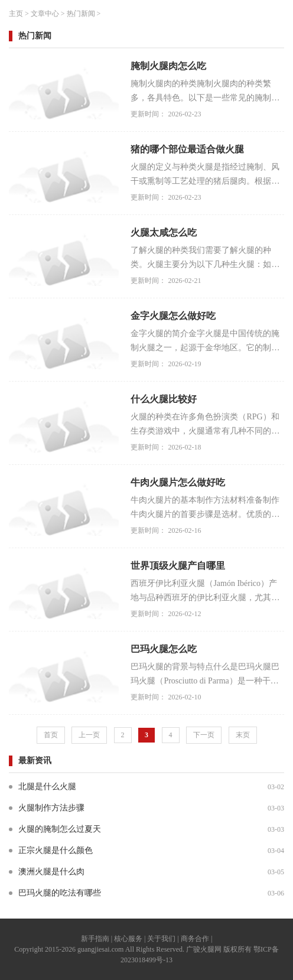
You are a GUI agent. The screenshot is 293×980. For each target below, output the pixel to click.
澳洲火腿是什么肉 (51, 872)
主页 (16, 14)
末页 (243, 735)
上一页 (89, 735)
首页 (51, 735)
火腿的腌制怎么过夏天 (60, 829)
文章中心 (45, 14)
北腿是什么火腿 (47, 787)
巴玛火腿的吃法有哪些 (60, 893)
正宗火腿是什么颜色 (56, 850)
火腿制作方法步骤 (51, 808)
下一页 (204, 735)
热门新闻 (81, 14)
